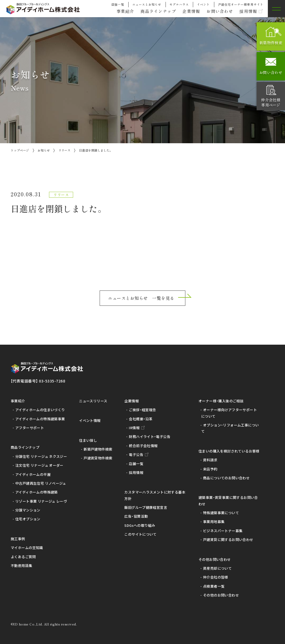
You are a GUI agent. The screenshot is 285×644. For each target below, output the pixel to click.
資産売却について (217, 568)
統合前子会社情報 (143, 446)
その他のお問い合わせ (221, 595)
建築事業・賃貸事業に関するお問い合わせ (228, 501)
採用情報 (247, 11)
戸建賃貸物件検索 (98, 458)
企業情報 (187, 11)
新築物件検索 (271, 43)
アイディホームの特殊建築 (37, 492)
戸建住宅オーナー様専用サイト (241, 4)
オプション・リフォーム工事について (230, 428)
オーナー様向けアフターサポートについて (229, 413)
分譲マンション (28, 510)
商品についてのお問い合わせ (226, 478)
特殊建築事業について (221, 513)
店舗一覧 (118, 4)
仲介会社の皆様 (216, 577)
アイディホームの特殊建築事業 (40, 419)
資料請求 (210, 460)
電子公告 (136, 455)
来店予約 (210, 469)
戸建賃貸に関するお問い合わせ (228, 540)
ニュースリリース (93, 401)
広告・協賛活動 (136, 516)
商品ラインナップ (153, 11)
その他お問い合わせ (215, 559)
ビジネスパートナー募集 (223, 531)
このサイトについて (140, 534)
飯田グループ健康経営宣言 (146, 507)
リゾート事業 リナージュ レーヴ (41, 501)
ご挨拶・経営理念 (142, 410)
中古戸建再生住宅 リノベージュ (41, 483)
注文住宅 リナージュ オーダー (39, 465)
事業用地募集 (214, 522)
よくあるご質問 (23, 557)
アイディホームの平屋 (33, 474)
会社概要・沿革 (141, 419)
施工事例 (18, 539)
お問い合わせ (217, 11)
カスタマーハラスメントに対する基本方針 (155, 495)
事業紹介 (118, 11)
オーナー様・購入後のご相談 (221, 401)
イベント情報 (90, 420)
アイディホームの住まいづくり (40, 410)
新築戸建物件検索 (98, 449)
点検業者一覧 (214, 586)
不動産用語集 (21, 566)
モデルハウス (179, 4)
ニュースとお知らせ (147, 4)
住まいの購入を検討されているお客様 (229, 451)
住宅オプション (28, 519)
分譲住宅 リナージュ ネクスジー (41, 456)
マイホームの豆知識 (27, 548)
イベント (203, 4)
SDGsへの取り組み (140, 525)
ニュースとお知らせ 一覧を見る (141, 298)
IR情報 (134, 428)
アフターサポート (30, 428)
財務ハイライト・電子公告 (150, 437)
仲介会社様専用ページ (271, 102)
